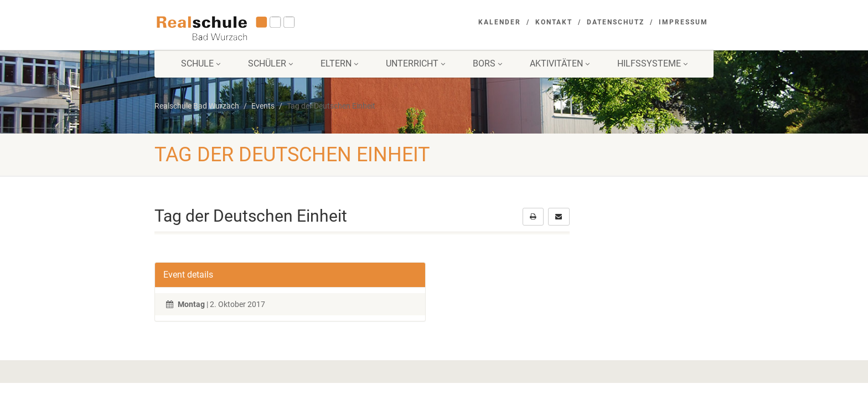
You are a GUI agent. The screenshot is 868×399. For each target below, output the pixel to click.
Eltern (339, 63)
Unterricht (415, 63)
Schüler (270, 63)
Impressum (683, 22)
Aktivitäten (560, 63)
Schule (201, 63)
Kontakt (554, 22)
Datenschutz (616, 22)
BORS (487, 63)
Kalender (500, 22)
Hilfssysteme (652, 63)
